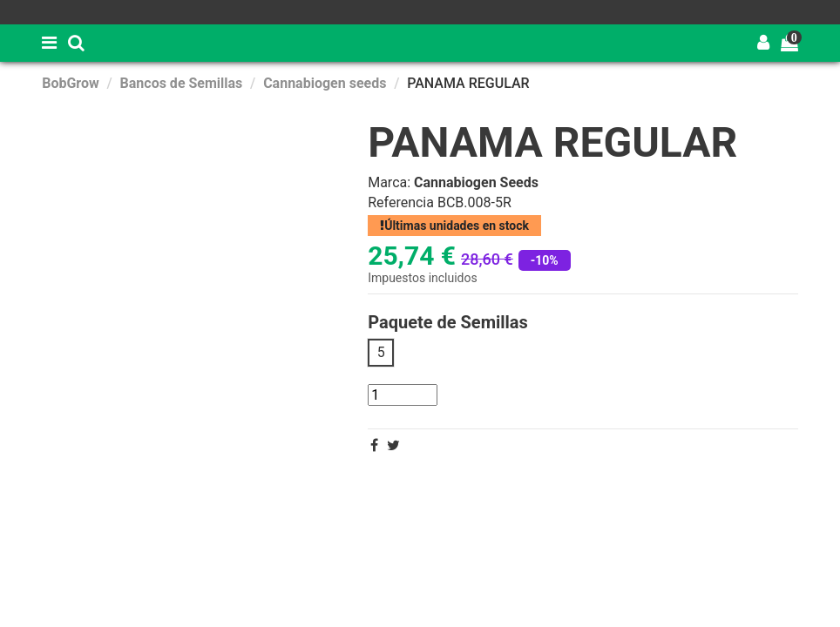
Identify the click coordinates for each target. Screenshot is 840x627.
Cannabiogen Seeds (476, 182)
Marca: (389, 183)
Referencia (401, 203)
